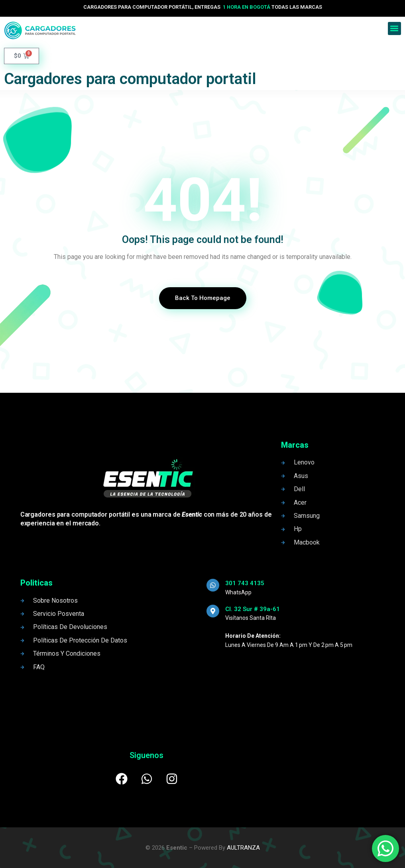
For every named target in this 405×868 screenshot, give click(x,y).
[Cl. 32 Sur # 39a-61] (213, 611)
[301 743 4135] (213, 585)
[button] (394, 28)
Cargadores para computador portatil (130, 79)
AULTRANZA (243, 848)
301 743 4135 (245, 583)
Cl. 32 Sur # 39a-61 (253, 609)
